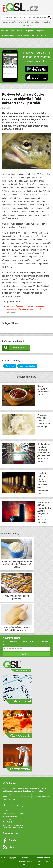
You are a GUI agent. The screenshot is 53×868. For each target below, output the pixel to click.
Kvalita (20, 31)
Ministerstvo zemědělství (13, 814)
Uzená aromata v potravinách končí (25, 395)
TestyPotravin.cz (7, 35)
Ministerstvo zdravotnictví (13, 828)
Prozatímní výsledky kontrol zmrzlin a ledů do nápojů (26, 424)
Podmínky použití (25, 861)
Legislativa (42, 31)
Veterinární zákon (28, 366)
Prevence (10, 366)
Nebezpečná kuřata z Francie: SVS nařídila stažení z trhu (17, 618)
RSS (12, 847)
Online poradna (23, 35)
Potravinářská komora (12, 816)
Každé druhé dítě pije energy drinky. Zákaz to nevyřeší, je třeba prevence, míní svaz (26, 512)
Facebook (14, 840)
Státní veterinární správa (13, 825)
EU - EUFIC (8, 822)
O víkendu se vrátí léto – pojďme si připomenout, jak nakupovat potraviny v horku (26, 454)
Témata (35, 35)
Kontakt (44, 35)
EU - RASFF (8, 819)
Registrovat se (26, 654)
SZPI (5, 811)
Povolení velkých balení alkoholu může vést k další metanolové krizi (25, 483)
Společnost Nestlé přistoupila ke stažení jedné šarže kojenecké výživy (17, 553)
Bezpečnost (30, 31)
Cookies (25, 865)
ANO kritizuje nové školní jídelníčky (17, 586)
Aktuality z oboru (7, 31)
